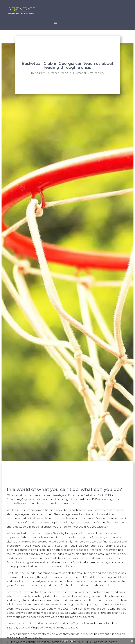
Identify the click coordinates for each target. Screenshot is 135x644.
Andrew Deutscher (47, 73)
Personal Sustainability (89, 73)
